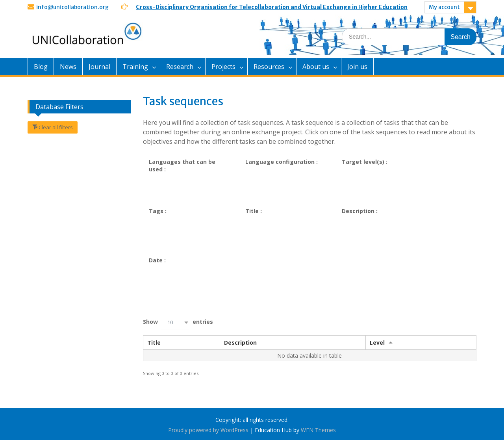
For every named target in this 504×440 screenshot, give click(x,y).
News (68, 67)
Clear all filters (55, 127)
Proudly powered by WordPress (208, 430)
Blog (41, 67)
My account (444, 7)
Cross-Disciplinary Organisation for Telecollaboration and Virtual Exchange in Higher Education (272, 7)
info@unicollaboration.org (72, 7)
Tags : (158, 211)
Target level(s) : (365, 162)
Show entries (178, 322)
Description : (360, 211)
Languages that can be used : (182, 165)
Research (180, 67)
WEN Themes (318, 430)
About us (316, 67)
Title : (254, 211)
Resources (269, 67)
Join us (357, 67)
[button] (175, 322)
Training (135, 67)
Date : (157, 260)
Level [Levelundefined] (377, 343)
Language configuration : (282, 162)
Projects (223, 67)
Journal (99, 67)
